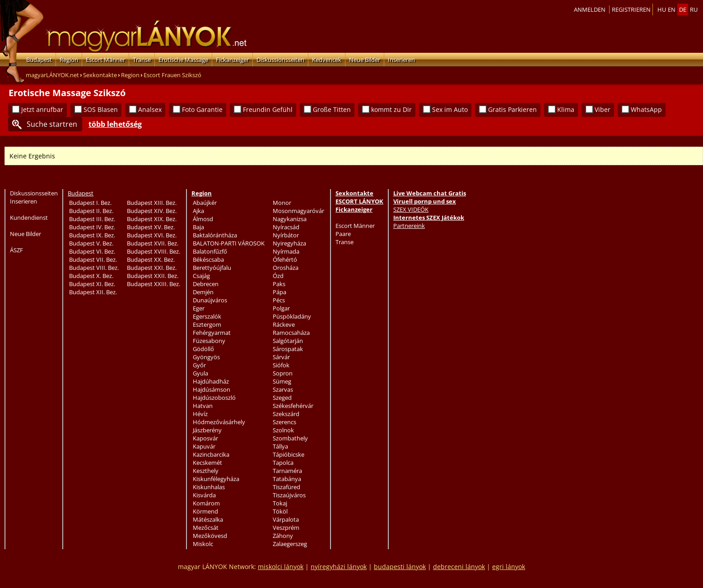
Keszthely (206, 471)
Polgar (281, 308)
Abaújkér (205, 203)
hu (662, 9)
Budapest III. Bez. (92, 219)
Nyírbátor (286, 235)
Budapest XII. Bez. (93, 292)
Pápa (279, 292)
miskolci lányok (281, 567)
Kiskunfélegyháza (216, 479)
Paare (343, 234)
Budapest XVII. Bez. (153, 243)
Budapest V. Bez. (91, 243)
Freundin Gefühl (268, 109)
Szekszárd (286, 414)
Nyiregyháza (289, 243)
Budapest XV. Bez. (151, 227)
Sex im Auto (450, 109)
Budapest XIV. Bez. (152, 211)
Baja (198, 227)
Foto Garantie (202, 109)
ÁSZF (16, 250)
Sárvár (281, 357)
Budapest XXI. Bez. (152, 268)
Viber (603, 109)
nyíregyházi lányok (339, 567)
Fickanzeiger (232, 60)
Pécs (279, 300)
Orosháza (286, 268)
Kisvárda (204, 495)
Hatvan (203, 406)
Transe (142, 60)
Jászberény (207, 430)
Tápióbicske (289, 454)
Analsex (150, 109)
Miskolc (203, 544)
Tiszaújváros (289, 495)
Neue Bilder (365, 60)
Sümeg (282, 381)
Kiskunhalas (209, 487)
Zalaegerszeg (290, 544)
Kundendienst (29, 218)
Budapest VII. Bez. (93, 259)
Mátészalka (208, 519)
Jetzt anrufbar (42, 109)
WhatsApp (646, 109)
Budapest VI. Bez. (92, 251)
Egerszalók (207, 316)
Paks (279, 284)
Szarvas (283, 389)
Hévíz (200, 414)
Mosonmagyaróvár (298, 211)
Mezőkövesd (210, 536)
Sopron (283, 373)
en (672, 9)
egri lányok (509, 567)
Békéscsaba (208, 259)
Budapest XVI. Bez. (152, 235)
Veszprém (286, 528)
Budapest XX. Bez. (151, 259)
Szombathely (290, 438)
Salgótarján (288, 341)
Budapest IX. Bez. (92, 235)
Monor (282, 203)
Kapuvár (204, 446)
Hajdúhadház (211, 381)
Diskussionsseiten (280, 60)
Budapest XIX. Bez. (152, 219)
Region (69, 60)
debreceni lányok (459, 567)
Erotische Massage (183, 60)
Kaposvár (205, 438)
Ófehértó (285, 259)
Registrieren (631, 9)
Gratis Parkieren (512, 109)
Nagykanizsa (290, 219)
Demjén (203, 292)
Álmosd (203, 219)
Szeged (282, 398)
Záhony (283, 536)
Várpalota (286, 519)
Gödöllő (203, 349)
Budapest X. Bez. (91, 276)
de (683, 9)
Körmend (205, 511)
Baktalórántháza (215, 235)
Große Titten (332, 109)
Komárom (206, 503)
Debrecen (206, 284)
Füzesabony (209, 341)
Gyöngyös (206, 357)
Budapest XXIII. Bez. (154, 284)
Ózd (278, 276)
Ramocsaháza (291, 333)
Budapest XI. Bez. (92, 284)
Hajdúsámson (212, 389)
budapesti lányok (400, 567)
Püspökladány (292, 316)
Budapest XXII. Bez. (153, 276)
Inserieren (401, 60)
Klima (566, 109)
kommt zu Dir (391, 109)
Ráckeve (284, 324)
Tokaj (280, 503)
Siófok (281, 365)
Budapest (39, 60)
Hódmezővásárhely (219, 422)
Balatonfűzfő (210, 251)
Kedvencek (327, 60)
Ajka (198, 211)
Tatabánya (287, 479)
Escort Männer (105, 60)
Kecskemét (207, 463)
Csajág (201, 276)
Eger (199, 308)
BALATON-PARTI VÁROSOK (229, 243)
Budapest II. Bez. (91, 211)
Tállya (280, 446)
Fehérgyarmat (212, 333)
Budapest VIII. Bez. (94, 268)
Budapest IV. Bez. (92, 227)
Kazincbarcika (211, 454)
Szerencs (284, 422)
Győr (199, 365)
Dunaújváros (210, 300)
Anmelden (590, 9)
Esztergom (207, 324)
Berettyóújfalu (212, 268)
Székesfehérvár (293, 406)
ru (694, 9)
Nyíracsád (286, 227)
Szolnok (283, 430)
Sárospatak (288, 349)
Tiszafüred (286, 487)
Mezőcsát (206, 528)
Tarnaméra (287, 471)
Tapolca (283, 463)
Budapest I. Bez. (90, 203)
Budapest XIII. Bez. (152, 203)
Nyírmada (286, 251)
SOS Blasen (101, 109)
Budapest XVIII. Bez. (154, 251)
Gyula (200, 373)
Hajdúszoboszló (214, 398)
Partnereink (409, 226)
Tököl (280, 511)
